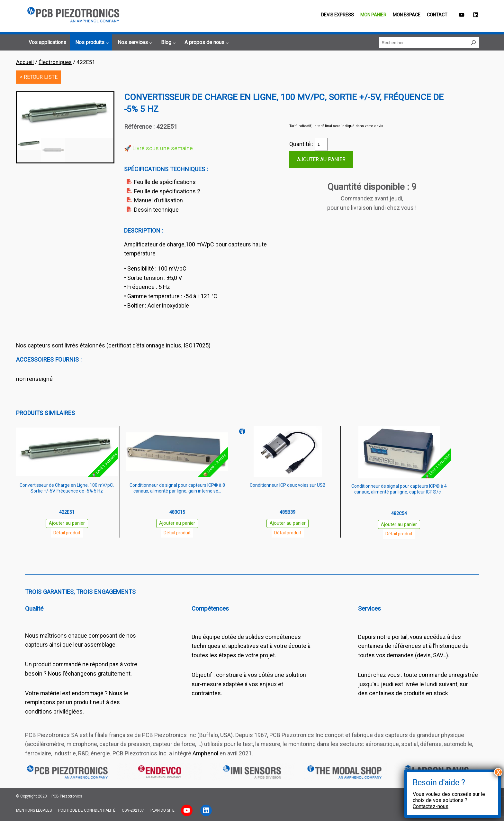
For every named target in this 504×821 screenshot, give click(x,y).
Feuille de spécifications (165, 182)
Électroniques (55, 62)
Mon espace (407, 15)
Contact (437, 15)
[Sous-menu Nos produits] (91, 42)
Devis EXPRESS (337, 15)
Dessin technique (156, 210)
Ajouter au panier (321, 159)
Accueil (25, 62)
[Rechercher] (473, 42)
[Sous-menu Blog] (167, 42)
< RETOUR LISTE (39, 77)
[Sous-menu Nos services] (134, 42)
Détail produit (67, 533)
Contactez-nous (431, 806)
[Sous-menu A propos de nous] (206, 42)
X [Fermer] (498, 772)
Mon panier (373, 15)
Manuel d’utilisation (158, 200)
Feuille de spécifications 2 (167, 191)
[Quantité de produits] (321, 144)
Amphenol (205, 753)
